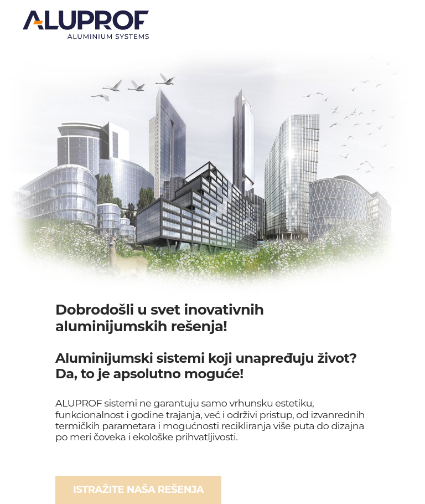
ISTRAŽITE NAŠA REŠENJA (138, 490)
